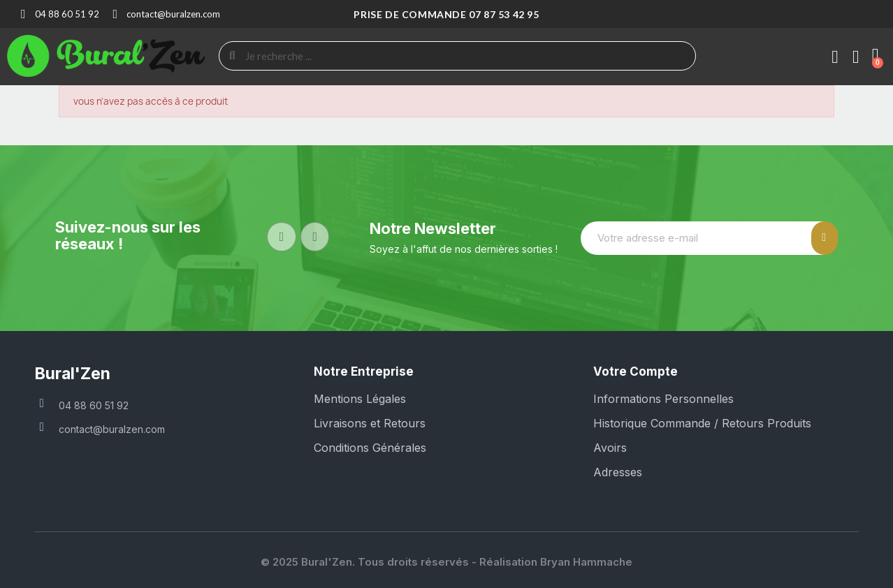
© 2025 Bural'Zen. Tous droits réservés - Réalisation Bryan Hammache (446, 562)
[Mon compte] (835, 57)
